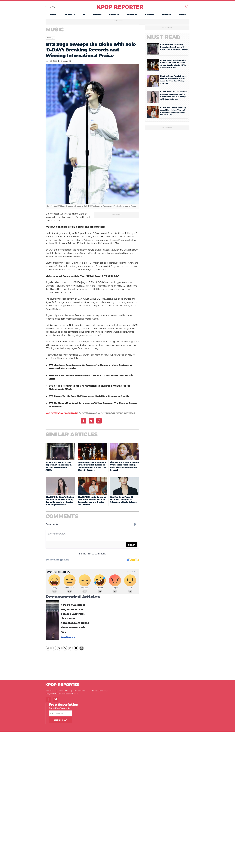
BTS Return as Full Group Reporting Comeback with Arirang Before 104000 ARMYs (174, 47)
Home (53, 14)
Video (182, 14)
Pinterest (99, 421)
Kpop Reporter (71, 413)
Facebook (84, 421)
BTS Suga (50, 38)
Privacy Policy (80, 688)
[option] (92, 136)
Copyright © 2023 (54, 413)
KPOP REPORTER (120, 7)
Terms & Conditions (100, 688)
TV (84, 14)
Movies (97, 14)
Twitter (91, 421)
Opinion (167, 14)
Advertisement (118, 21)
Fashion (114, 14)
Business (132, 14)
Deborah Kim (67, 61)
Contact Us (64, 688)
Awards (150, 14)
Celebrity (69, 14)
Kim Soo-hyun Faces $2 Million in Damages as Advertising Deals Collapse (123, 499)
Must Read (164, 37)
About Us (49, 688)
